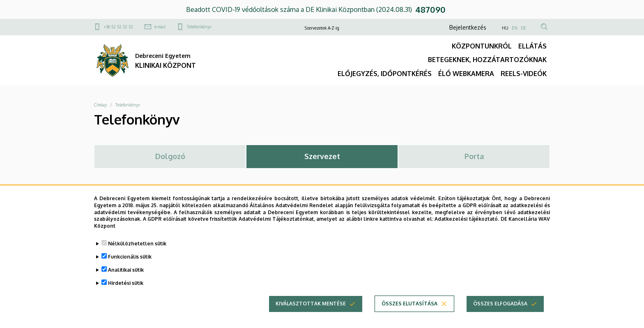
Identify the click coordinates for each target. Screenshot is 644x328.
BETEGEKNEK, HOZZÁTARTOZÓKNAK (487, 60)
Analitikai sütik (126, 275)
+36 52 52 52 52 (118, 27)
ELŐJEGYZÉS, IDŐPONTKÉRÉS (385, 74)
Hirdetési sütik (126, 288)
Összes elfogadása (500, 308)
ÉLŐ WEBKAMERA (466, 74)
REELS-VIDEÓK (524, 74)
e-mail (160, 27)
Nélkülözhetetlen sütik (137, 248)
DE (523, 28)
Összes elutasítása (409, 308)
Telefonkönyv (199, 27)
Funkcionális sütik (130, 262)
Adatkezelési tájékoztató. (467, 224)
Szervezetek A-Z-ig (322, 28)
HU (505, 28)
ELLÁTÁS (532, 46)
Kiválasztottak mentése (311, 308)
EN (515, 28)
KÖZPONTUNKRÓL (482, 46)
